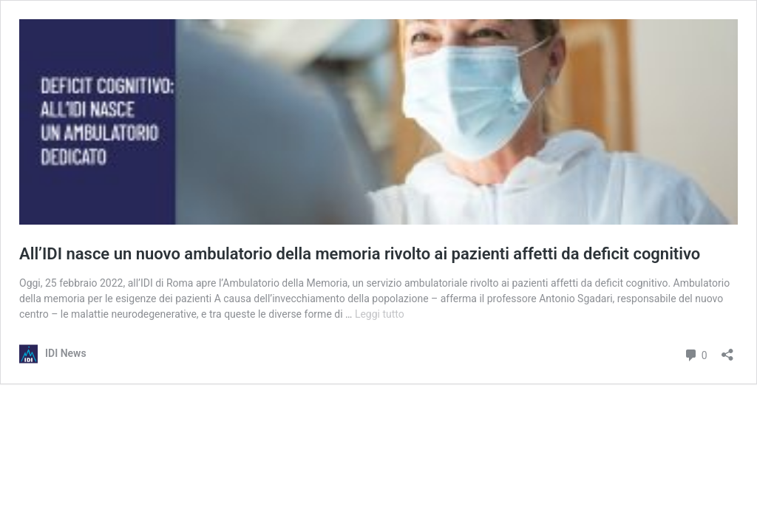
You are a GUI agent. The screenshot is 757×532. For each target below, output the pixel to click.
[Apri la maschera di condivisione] (727, 350)
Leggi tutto (380, 314)
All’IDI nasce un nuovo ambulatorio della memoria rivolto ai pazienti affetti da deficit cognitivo (360, 254)
